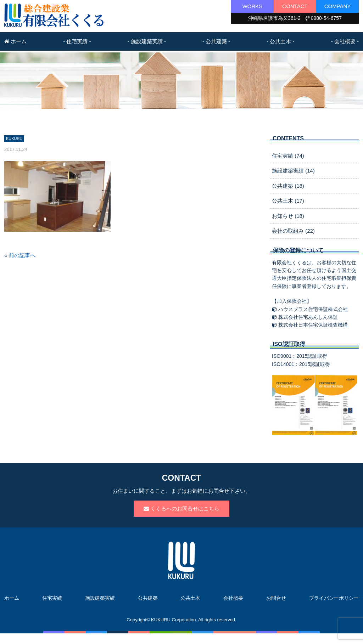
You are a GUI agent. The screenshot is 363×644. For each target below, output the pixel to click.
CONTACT (295, 6)
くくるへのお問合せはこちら (181, 509)
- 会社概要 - (345, 41)
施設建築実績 (100, 598)
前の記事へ (22, 255)
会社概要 (233, 598)
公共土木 (190, 598)
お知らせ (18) (288, 216)
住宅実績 (52, 598)
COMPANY (338, 6)
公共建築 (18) (288, 186)
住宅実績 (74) (288, 156)
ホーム (15, 41)
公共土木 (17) (288, 201)
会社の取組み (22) (293, 231)
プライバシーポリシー (334, 598)
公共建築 (148, 598)
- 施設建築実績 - (147, 41)
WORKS (253, 6)
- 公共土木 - (280, 41)
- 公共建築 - (216, 41)
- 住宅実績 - (77, 41)
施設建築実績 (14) (293, 171)
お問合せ (276, 598)
